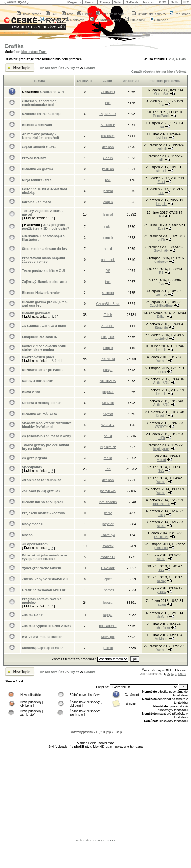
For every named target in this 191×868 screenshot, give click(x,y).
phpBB (87, 732)
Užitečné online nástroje (41, 114)
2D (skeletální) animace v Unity (47, 436)
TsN (108, 469)
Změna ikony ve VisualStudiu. (46, 579)
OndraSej (108, 92)
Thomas (108, 590)
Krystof (108, 414)
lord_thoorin (108, 502)
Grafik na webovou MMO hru (45, 590)
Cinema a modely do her (41, 403)
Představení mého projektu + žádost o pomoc (45, 260)
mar (161, 127)
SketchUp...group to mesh (43, 648)
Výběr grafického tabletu (41, 568)
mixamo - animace (36, 202)
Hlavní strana (29, 14)
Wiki (118, 2)
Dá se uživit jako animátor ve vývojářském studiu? (45, 557)
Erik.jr (108, 315)
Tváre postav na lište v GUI (43, 271)
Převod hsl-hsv (34, 158)
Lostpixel (108, 337)
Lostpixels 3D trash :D (40, 337)
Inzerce (149, 2)
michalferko (108, 626)
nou (108, 180)
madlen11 (108, 557)
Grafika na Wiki (52, 92)
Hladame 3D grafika (38, 169)
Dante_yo (108, 535)
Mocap (27, 535)
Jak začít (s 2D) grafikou (41, 491)
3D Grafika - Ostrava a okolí (44, 326)
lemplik (108, 202)
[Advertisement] (95, 795)
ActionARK (108, 381)
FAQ (52, 14)
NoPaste (132, 2)
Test (67, 14)
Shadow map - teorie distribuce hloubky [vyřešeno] (47, 425)
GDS (163, 2)
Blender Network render (41, 293)
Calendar (159, 20)
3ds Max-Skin (33, 615)
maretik (108, 546)
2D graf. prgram (34, 458)
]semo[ (108, 191)
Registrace (180, 14)
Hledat (85, 14)
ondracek (108, 260)
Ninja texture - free (37, 180)
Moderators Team (34, 52)
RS (161, 216)
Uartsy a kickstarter (38, 381)
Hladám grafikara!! (37, 313)
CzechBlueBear (108, 304)
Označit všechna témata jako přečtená (159, 72)
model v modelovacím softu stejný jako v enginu (44, 348)
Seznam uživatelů (112, 14)
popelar (108, 392)
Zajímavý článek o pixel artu (44, 282)
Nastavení (76, 20)
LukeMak (108, 568)
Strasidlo (108, 326)
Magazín (74, 2)
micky (161, 581)
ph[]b (161, 239)
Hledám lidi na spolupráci (42, 502)
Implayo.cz (108, 447)
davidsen (108, 136)
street (161, 526)
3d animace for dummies (42, 480)
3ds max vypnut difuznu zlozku (47, 626)
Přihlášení (135, 20)
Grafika (14, 46)
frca (108, 103)
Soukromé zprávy (105, 20)
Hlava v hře (31, 392)
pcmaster (161, 548)
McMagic (108, 637)
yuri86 (161, 592)
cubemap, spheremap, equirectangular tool (40, 103)
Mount (161, 460)
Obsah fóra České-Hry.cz (59, 68)
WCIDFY (108, 425)
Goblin (108, 158)
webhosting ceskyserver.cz (96, 840)
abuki (108, 249)
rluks (108, 227)
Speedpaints (32, 467)
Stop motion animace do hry (45, 249)
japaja (108, 603)
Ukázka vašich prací (38, 357)
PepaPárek (108, 114)
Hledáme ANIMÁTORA (40, 414)
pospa (108, 370)
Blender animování (37, 125)
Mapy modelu (33, 524)
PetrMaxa (108, 359)
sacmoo (108, 293)
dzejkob (108, 147)
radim (108, 458)
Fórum (90, 2)
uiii (161, 160)
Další (183, 59)
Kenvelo (108, 403)
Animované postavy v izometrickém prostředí (40, 136)
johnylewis (108, 491)
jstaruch (108, 169)
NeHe (175, 2)
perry (108, 513)
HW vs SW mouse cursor (42, 637)
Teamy (105, 2)
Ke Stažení (50, 20)
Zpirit (161, 182)
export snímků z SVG (39, 147)
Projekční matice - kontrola (43, 513)
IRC (186, 2)
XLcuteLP (108, 125)
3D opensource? (35, 544)
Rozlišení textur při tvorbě (43, 370)
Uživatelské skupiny (149, 14)
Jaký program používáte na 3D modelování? (46, 227)
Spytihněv (161, 250)
